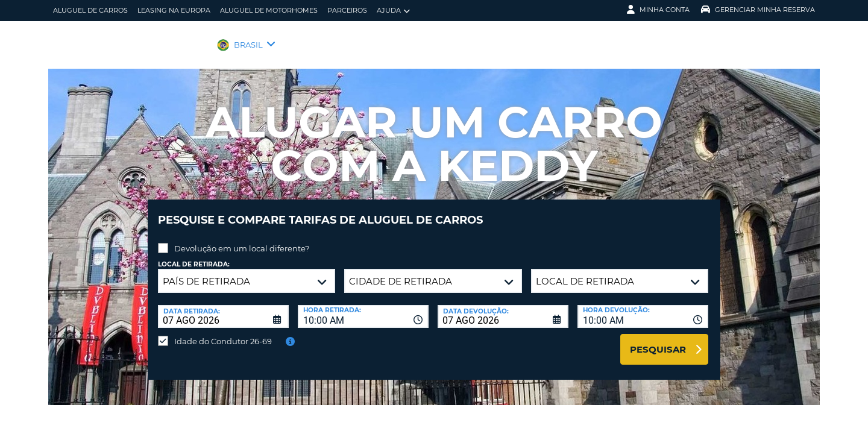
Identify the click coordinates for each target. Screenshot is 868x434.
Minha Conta (658, 10)
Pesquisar (658, 340)
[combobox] (363, 307)
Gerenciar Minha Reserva (758, 10)
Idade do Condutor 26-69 (223, 332)
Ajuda (393, 11)
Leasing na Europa (174, 10)
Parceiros (347, 10)
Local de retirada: (194, 255)
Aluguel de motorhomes (269, 10)
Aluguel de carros (90, 10)
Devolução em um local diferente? (242, 239)
